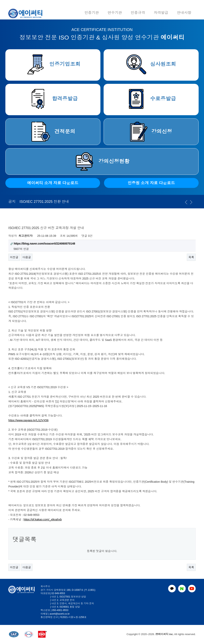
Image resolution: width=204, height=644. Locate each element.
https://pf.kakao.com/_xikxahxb (43, 519)
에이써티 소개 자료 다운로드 (53, 183)
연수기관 (115, 13)
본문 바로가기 (0, 0)
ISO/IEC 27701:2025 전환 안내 (44, 202)
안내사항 (184, 13)
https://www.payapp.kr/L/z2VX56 (28, 420)
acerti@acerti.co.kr (60, 614)
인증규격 (138, 13)
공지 (12, 202)
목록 (191, 257)
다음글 (27, 257)
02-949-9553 (58, 593)
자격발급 (161, 13)
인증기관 (92, 13)
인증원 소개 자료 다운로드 (151, 183)
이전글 (14, 257)
